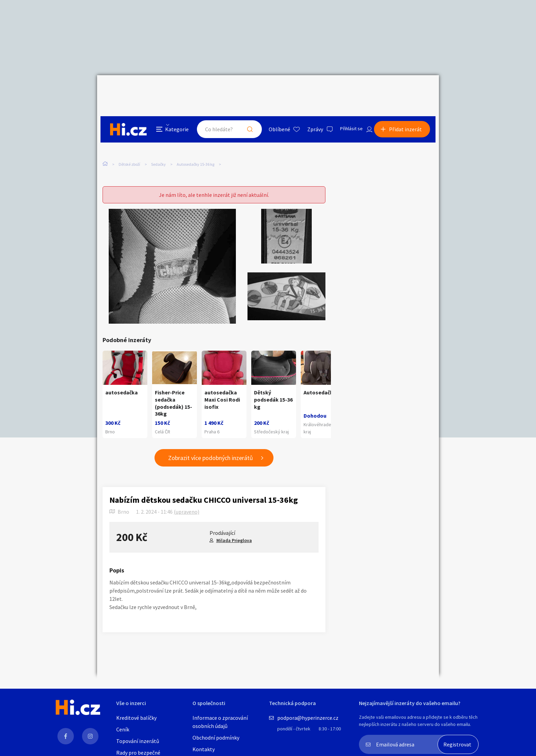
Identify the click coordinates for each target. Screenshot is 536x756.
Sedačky (158, 140)
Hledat (243, 90)
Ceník (123, 729)
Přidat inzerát (409, 90)
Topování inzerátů (138, 741)
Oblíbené (273, 90)
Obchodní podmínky (216, 738)
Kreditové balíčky (136, 718)
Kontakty (204, 749)
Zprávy (309, 90)
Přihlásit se (347, 90)
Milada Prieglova (234, 528)
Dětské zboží (129, 140)
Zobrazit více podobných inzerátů (211, 445)
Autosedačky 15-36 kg (196, 140)
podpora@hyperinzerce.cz (308, 718)
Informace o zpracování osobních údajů (220, 722)
